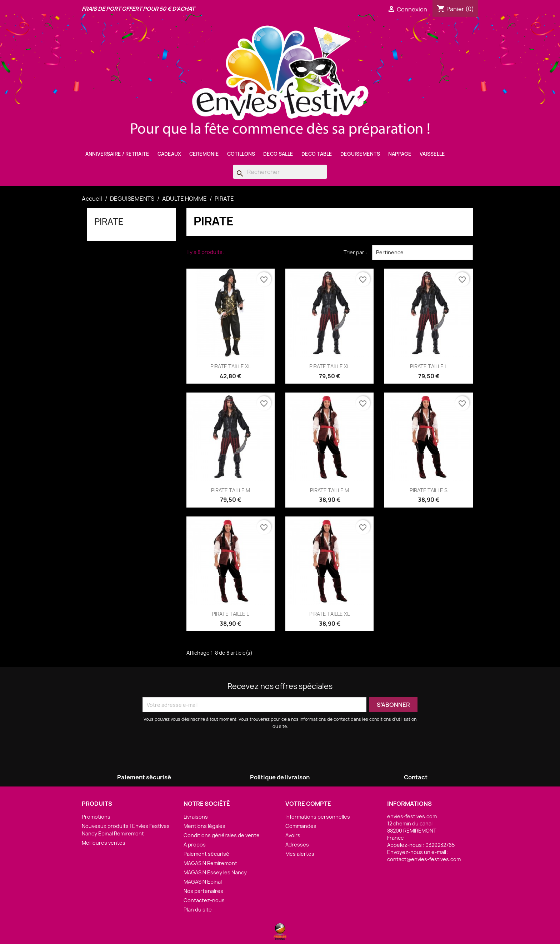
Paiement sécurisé (206, 854)
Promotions (96, 817)
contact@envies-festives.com (424, 859)
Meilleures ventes (104, 843)
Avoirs (293, 835)
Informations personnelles (318, 817)
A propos (195, 845)
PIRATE (109, 221)
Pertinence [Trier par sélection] (422, 253)
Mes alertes (300, 854)
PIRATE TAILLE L (429, 366)
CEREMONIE (204, 154)
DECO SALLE (278, 154)
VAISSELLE (432, 154)
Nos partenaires (203, 891)
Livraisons (196, 817)
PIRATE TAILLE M (231, 490)
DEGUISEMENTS (360, 154)
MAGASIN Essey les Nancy (215, 872)
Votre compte (308, 804)
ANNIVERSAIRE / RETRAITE (117, 154)
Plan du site (198, 910)
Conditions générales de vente (222, 835)
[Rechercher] (280, 172)
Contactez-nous (204, 900)
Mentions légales (204, 826)
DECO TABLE (317, 154)
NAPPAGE (400, 154)
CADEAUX (169, 154)
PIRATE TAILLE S (429, 490)
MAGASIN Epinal (203, 882)
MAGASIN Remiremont (210, 863)
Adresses (297, 845)
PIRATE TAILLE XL (231, 366)
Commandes (301, 826)
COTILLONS (241, 154)
